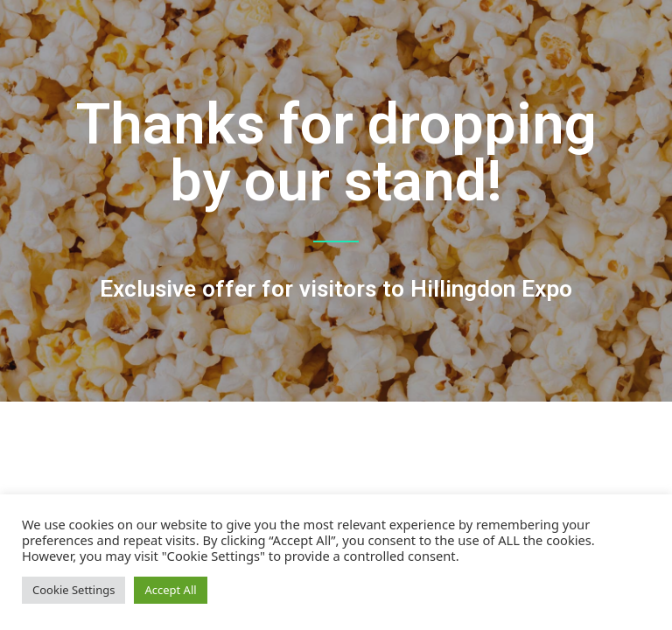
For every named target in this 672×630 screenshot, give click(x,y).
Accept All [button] (170, 590)
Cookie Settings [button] (73, 590)
